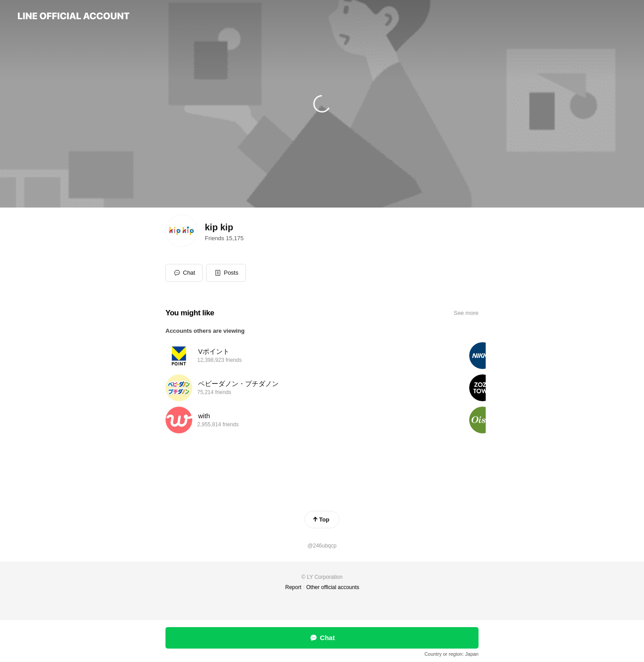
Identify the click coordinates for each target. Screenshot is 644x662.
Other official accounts (333, 587)
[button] (226, 273)
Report (293, 587)
